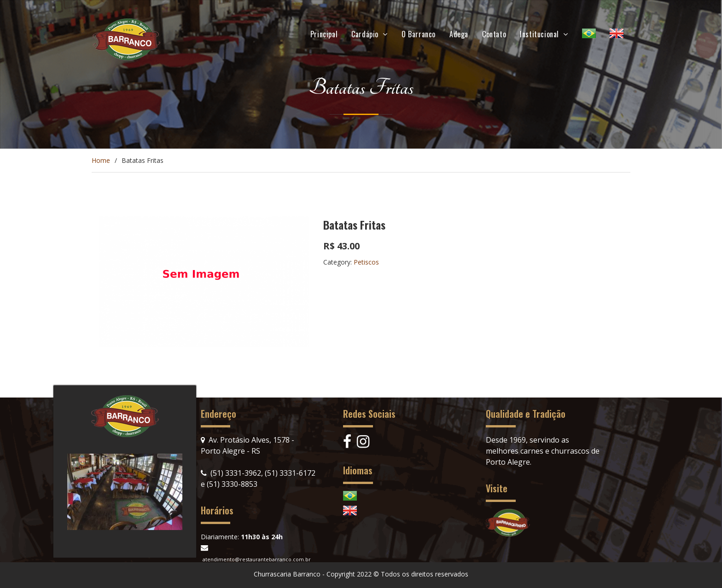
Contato (494, 34)
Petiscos (366, 262)
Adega (459, 34)
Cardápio (365, 34)
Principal (324, 34)
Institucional (539, 34)
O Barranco (419, 34)
